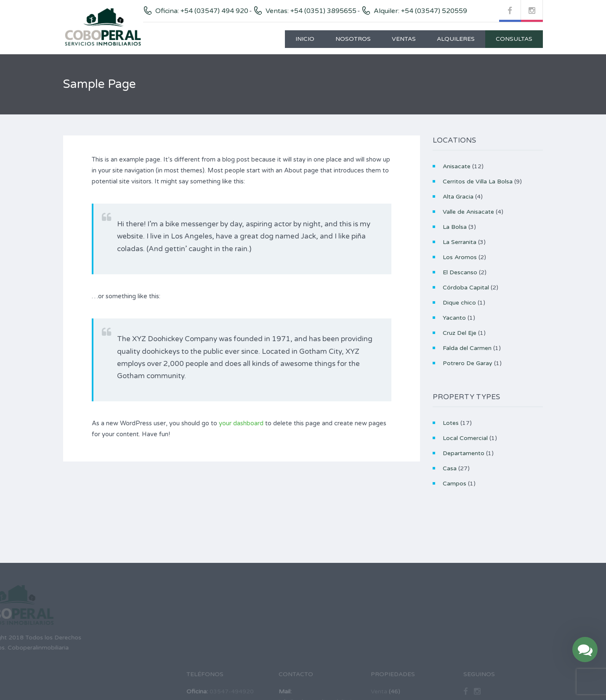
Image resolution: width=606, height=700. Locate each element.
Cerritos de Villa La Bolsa (478, 182)
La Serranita (460, 242)
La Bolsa (455, 227)
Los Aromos (460, 257)
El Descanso (460, 272)
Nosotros (353, 39)
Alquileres (456, 39)
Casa (450, 468)
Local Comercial (465, 438)
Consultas (514, 39)
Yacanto (454, 318)
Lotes (451, 423)
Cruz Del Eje (460, 333)
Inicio (305, 39)
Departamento (464, 453)
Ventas (404, 39)
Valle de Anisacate (468, 212)
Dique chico (459, 303)
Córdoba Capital (466, 288)
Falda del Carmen (467, 348)
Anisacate (457, 166)
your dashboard (241, 423)
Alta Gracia (458, 197)
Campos (454, 484)
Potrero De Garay (468, 363)
